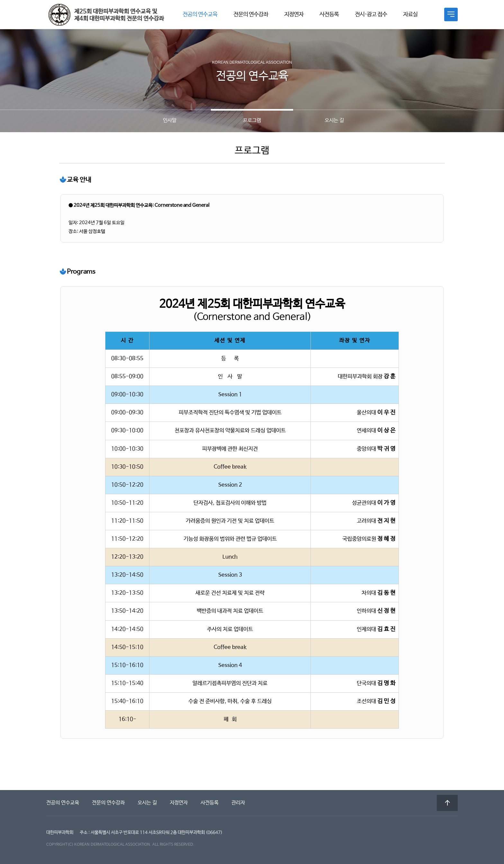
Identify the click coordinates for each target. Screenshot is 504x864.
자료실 (410, 14)
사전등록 (329, 14)
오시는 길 (147, 803)
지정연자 (294, 14)
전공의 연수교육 (200, 14)
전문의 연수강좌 (251, 14)
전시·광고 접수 (371, 14)
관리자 (238, 803)
